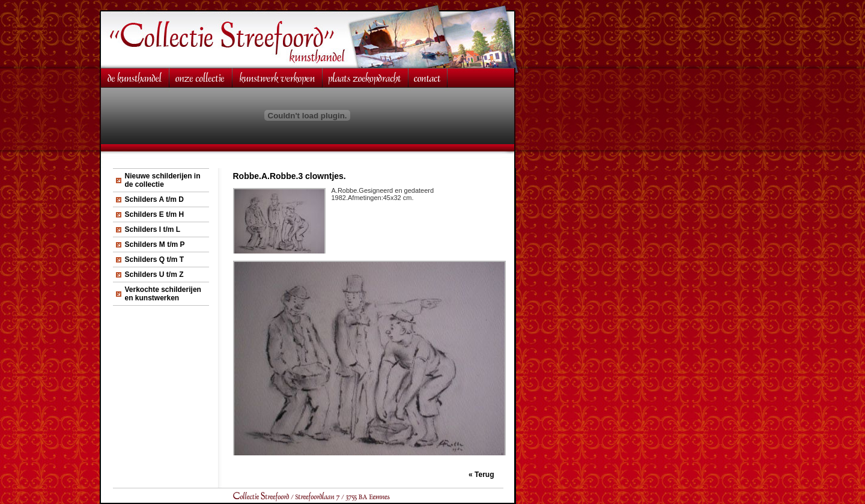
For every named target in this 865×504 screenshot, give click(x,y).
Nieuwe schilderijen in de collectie (163, 180)
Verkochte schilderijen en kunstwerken (163, 294)
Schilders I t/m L (153, 229)
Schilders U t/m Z (154, 275)
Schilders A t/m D (154, 199)
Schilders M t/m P (155, 244)
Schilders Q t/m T (155, 260)
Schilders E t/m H (155, 214)
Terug (484, 475)
